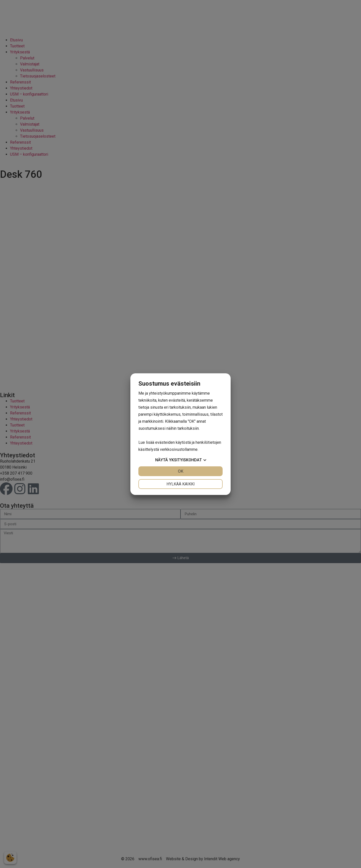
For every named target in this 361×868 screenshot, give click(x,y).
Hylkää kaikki (181, 484)
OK (181, 471)
